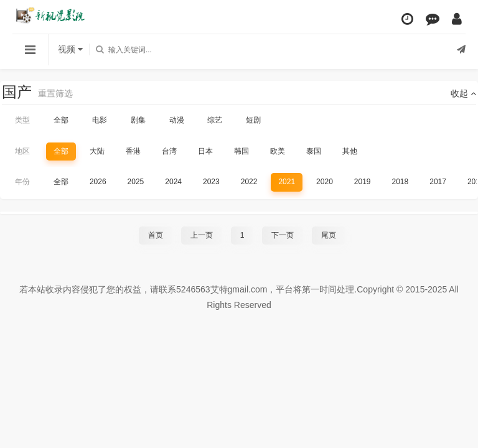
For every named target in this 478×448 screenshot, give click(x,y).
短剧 (253, 120)
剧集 (138, 120)
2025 (136, 182)
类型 (22, 120)
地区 (22, 151)
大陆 (97, 151)
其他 (350, 151)
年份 (22, 182)
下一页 (283, 235)
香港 (133, 151)
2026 (98, 182)
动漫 (177, 120)
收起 (463, 93)
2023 (211, 182)
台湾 (169, 151)
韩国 (241, 151)
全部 (61, 120)
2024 (173, 182)
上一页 (202, 235)
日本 (205, 151)
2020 (325, 182)
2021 (287, 182)
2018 (401, 182)
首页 (156, 235)
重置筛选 (55, 93)
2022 (249, 182)
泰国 (314, 151)
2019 (363, 182)
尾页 (329, 235)
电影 (100, 120)
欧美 (278, 151)
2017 (438, 182)
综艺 (215, 120)
